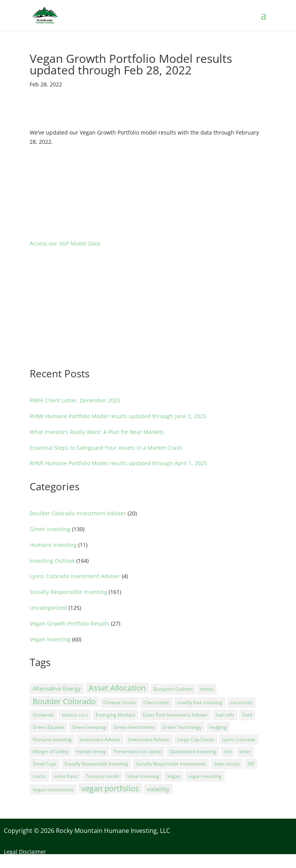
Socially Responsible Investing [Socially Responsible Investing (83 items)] (96, 764)
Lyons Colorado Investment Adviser (75, 576)
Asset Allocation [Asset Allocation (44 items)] (117, 688)
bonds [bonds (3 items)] (207, 689)
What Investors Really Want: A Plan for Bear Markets (97, 432)
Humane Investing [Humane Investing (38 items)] (52, 739)
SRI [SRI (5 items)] (251, 764)
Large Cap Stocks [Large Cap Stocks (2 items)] (196, 739)
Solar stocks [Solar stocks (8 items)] (227, 764)
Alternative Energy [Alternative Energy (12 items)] (57, 688)
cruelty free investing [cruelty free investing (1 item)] (200, 702)
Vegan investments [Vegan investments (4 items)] (53, 790)
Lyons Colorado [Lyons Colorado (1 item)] (239, 739)
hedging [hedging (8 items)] (218, 727)
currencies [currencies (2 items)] (241, 702)
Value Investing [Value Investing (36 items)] (143, 776)
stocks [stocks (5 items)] (40, 776)
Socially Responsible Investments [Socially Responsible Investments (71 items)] (171, 764)
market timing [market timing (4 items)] (91, 751)
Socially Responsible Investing (68, 592)
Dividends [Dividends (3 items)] (43, 715)
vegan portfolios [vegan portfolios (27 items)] (110, 788)
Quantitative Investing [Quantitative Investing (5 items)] (193, 751)
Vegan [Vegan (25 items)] (174, 776)
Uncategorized (48, 608)
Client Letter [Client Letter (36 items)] (156, 702)
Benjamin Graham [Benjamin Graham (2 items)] (173, 689)
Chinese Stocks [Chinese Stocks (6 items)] (119, 702)
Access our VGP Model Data (65, 243)
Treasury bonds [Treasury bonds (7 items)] (102, 776)
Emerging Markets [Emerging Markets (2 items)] (115, 715)
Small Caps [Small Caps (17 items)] (45, 764)
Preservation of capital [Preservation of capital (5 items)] (138, 751)
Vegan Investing (50, 639)
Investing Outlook (52, 561)
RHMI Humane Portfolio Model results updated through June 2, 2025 (118, 416)
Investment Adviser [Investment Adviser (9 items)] (100, 739)
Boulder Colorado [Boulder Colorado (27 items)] (64, 701)
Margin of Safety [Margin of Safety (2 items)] (50, 751)
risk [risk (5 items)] (228, 751)
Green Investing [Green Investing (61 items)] (89, 727)
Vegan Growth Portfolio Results (70, 623)
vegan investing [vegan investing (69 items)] (205, 776)
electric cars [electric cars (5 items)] (75, 715)
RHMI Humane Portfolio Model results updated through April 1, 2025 (118, 463)
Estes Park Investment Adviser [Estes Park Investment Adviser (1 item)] (175, 715)
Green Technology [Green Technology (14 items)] (182, 727)
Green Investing (50, 529)
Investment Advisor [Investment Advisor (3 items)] (149, 739)
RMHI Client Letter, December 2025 (75, 400)
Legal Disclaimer (25, 852)
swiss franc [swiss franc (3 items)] (66, 776)
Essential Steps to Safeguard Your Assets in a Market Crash (106, 448)
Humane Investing (53, 545)
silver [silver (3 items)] (245, 751)
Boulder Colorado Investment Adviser (78, 513)
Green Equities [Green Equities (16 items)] (49, 727)
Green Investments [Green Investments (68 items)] (134, 727)
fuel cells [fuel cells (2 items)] (225, 715)
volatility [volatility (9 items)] (158, 789)
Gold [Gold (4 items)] (247, 715)
